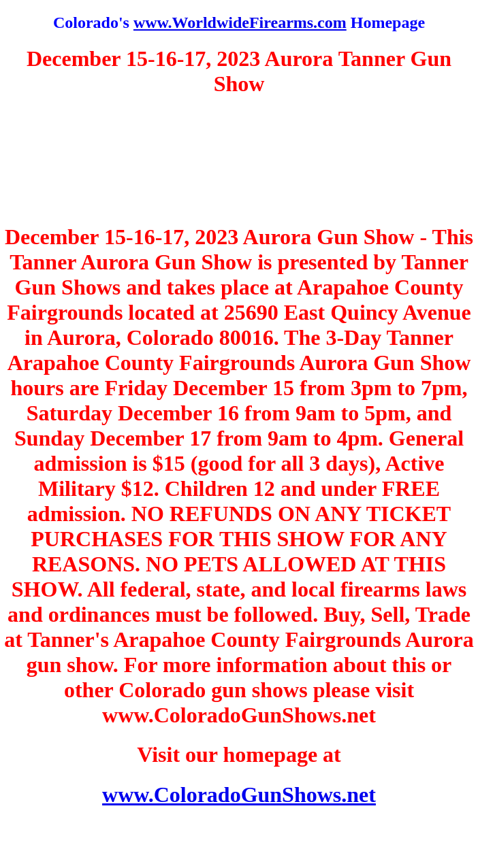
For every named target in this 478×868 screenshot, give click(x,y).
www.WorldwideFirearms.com (240, 22)
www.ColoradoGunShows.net (239, 795)
